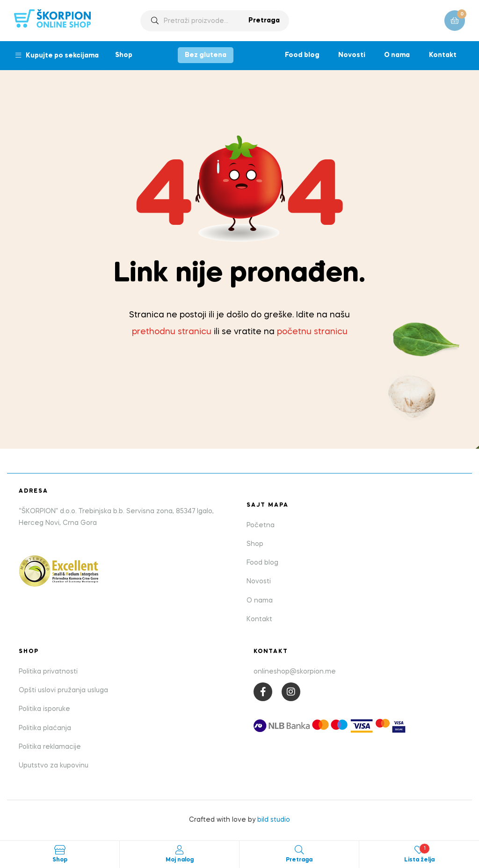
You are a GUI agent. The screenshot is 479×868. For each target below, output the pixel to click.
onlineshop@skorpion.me (295, 672)
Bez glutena (206, 55)
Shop (124, 55)
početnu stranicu (312, 332)
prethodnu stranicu (172, 332)
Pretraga (264, 21)
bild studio (274, 820)
